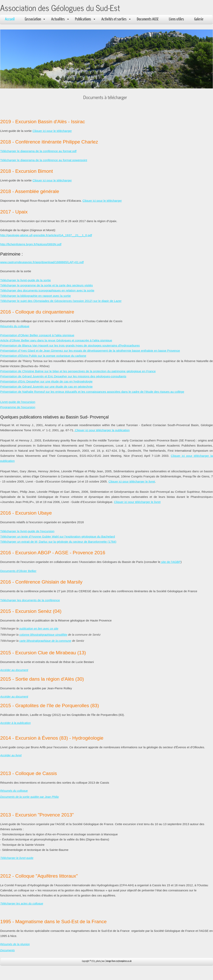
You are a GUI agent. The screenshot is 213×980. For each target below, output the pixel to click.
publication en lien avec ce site (39, 629)
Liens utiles (176, 19)
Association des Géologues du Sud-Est (60, 8)
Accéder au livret (11, 755)
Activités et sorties (116, 19)
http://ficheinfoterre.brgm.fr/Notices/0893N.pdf (31, 244)
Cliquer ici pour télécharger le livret (132, 481)
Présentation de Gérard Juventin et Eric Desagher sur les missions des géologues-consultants (63, 376)
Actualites (60, 19)
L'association (35, 19)
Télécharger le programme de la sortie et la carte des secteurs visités (46, 285)
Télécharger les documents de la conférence (30, 600)
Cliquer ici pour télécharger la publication (102, 430)
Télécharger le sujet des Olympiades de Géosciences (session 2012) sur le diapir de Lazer (61, 301)
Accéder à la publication (15, 723)
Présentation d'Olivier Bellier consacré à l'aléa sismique (37, 335)
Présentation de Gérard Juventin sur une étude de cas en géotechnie (46, 387)
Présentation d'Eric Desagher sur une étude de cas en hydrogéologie (46, 381)
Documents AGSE (148, 19)
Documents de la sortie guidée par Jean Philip (29, 797)
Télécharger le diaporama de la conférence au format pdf (38, 151)
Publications (85, 19)
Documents (7, 950)
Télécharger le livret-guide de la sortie (25, 280)
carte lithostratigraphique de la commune (45, 641)
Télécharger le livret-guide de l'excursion (27, 531)
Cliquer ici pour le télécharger (52, 131)
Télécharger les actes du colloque (22, 904)
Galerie (199, 19)
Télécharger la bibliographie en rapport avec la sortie (36, 296)
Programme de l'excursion (18, 407)
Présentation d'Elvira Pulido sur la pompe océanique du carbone (43, 356)
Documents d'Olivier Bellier (18, 571)
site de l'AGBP (171, 562)
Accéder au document (14, 670)
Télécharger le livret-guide (17, 858)
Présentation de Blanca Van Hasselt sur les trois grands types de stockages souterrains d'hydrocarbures (70, 345)
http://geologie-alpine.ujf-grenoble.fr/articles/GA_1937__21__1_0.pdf (46, 235)
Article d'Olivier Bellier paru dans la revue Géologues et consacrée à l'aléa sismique (56, 340)
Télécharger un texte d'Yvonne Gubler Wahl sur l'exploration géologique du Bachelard (58, 536)
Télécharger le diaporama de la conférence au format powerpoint (44, 160)
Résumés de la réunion (15, 944)
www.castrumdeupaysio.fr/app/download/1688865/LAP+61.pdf (42, 262)
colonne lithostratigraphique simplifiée (43, 635)
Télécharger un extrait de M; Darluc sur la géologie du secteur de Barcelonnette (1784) (58, 542)
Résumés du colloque (15, 326)
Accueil (10, 19)
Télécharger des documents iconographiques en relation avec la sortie (47, 290)
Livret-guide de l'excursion (18, 402)
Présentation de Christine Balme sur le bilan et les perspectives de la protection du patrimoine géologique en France (78, 371)
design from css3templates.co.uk (119, 961)
